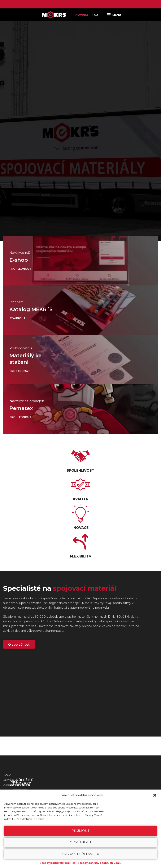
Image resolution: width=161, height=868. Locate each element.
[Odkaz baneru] (80, 261)
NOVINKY (82, 15)
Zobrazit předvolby (80, 854)
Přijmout (81, 831)
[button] (155, 795)
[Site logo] (55, 14)
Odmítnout (81, 842)
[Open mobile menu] (114, 15)
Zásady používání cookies (58, 863)
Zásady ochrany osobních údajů (99, 863)
